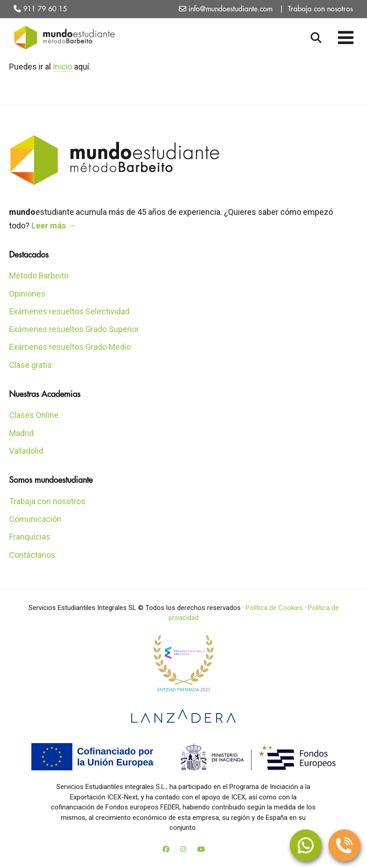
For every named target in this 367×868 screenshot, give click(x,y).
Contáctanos (32, 555)
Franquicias (30, 537)
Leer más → (54, 226)
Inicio (62, 67)
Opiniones (27, 294)
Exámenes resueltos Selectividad (69, 311)
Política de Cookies (274, 608)
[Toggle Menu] (346, 38)
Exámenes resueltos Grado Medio (70, 347)
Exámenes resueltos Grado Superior (74, 329)
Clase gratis (30, 365)
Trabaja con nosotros (320, 9)
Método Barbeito (39, 275)
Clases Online (34, 415)
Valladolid (26, 451)
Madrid (21, 433)
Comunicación (35, 519)
